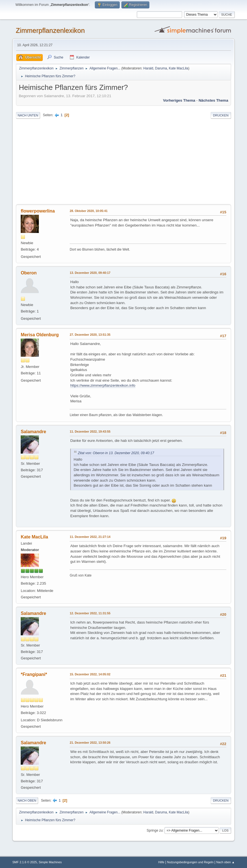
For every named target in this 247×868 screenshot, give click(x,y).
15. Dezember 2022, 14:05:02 (90, 674)
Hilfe (161, 862)
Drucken (221, 115)
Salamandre (33, 432)
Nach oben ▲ (225, 862)
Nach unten (28, 115)
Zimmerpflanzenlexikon (50, 30)
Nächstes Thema (213, 100)
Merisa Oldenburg (40, 335)
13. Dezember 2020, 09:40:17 (90, 273)
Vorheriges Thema (179, 100)
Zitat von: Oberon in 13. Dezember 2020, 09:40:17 (116, 453)
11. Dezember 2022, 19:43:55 (90, 431)
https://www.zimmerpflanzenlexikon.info (103, 385)
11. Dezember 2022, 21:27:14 (90, 537)
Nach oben (27, 801)
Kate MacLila (179, 68)
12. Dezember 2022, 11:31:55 (90, 613)
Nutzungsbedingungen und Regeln (190, 862)
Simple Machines (50, 862)
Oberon (29, 273)
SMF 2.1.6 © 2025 (25, 862)
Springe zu (155, 830)
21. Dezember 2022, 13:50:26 (90, 743)
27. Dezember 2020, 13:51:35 (90, 335)
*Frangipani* (34, 674)
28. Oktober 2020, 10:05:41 (89, 211)
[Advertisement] (123, 162)
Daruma (161, 68)
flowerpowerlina (38, 211)
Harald (148, 68)
